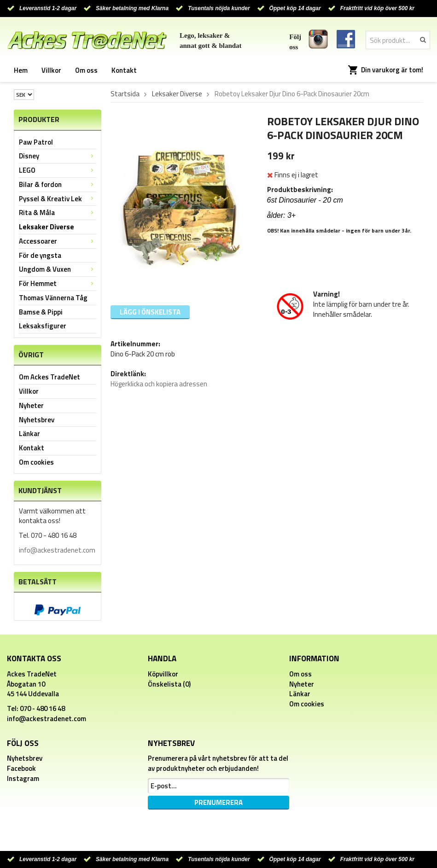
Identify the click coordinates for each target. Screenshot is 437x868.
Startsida (125, 94)
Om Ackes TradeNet (50, 377)
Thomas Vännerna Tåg (53, 298)
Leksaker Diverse (47, 227)
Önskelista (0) (169, 684)
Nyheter (31, 405)
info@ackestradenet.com (57, 550)
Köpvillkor (163, 674)
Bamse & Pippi (41, 312)
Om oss (86, 70)
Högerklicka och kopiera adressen (159, 384)
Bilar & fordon (58, 184)
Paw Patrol (36, 142)
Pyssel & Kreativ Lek (58, 199)
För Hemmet (58, 283)
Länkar (29, 434)
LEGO (58, 170)
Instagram (23, 778)
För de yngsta (40, 255)
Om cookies (36, 462)
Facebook (21, 768)
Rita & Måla (58, 213)
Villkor (51, 70)
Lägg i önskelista (150, 312)
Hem (21, 70)
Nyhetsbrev (37, 420)
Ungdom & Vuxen (58, 269)
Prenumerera (218, 802)
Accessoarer (58, 241)
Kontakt (124, 70)
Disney (58, 156)
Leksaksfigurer (43, 326)
